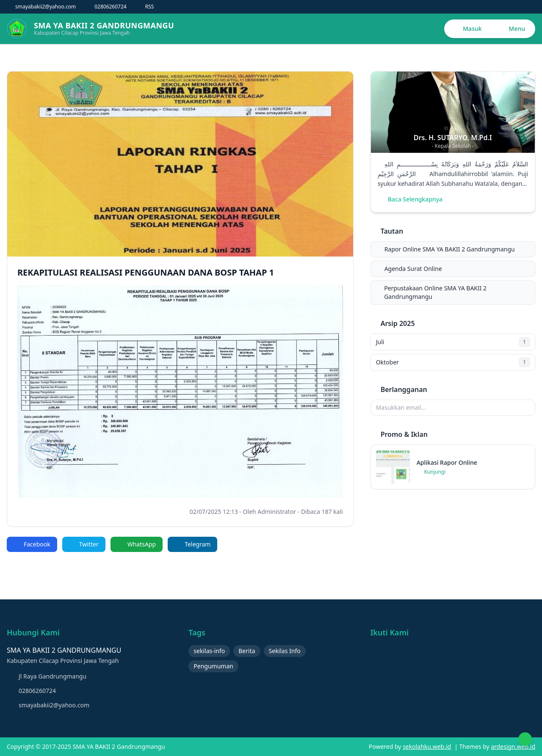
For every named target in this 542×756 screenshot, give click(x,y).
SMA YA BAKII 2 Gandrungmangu (118, 746)
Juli (453, 342)
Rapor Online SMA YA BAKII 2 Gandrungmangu (445, 249)
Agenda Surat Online (408, 269)
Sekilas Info (285, 651)
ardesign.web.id (513, 746)
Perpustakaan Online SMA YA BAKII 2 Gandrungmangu (430, 292)
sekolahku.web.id (427, 746)
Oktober (453, 362)
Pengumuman (213, 666)
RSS (145, 7)
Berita (247, 651)
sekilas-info (209, 651)
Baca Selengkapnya (410, 199)
